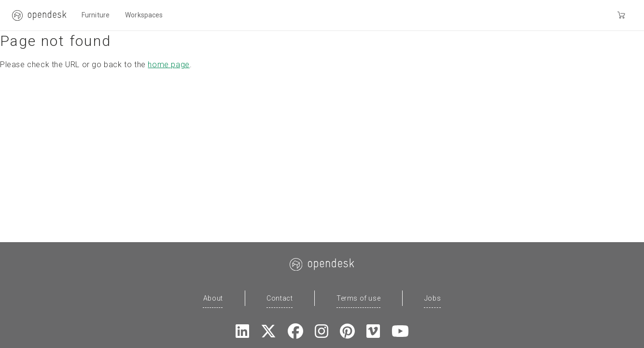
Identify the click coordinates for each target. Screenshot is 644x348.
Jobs (433, 298)
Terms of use (358, 298)
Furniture (96, 15)
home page (168, 65)
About (213, 298)
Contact (280, 298)
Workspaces (144, 15)
